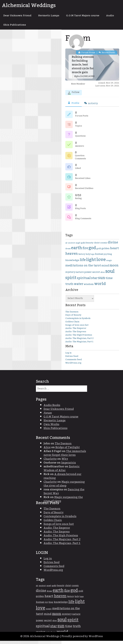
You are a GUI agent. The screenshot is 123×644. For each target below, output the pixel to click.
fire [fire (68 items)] (85, 251)
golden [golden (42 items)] (106, 252)
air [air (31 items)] (66, 246)
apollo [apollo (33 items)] (83, 246)
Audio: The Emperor (76, 331)
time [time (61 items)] (109, 281)
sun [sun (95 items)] (102, 281)
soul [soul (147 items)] (110, 274)
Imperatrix (69, 466)
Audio (8, 27)
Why (65, 462)
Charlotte (50, 462)
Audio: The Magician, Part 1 (79, 345)
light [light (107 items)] (91, 263)
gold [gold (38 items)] (99, 252)
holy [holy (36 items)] (88, 257)
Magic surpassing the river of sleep (64, 487)
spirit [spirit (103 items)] (71, 281)
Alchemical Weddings (29, 5)
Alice (47, 450)
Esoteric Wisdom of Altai (62, 471)
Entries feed (72, 359)
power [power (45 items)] (88, 275)
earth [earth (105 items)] (77, 251)
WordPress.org (73, 366)
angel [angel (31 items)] (78, 246)
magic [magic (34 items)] (109, 263)
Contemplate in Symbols (78, 321)
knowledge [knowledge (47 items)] (72, 263)
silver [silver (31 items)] (103, 275)
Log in (68, 356)
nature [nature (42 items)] (80, 275)
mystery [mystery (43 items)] (70, 275)
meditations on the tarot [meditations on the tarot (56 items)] (83, 269)
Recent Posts (107, 56)
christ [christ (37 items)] (97, 246)
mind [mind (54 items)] (105, 269)
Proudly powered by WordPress (82, 640)
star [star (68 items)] (94, 281)
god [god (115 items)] (92, 251)
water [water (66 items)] (79, 287)
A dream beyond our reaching (62, 479)
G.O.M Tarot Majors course (89, 16)
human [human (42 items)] (99, 257)
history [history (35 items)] (82, 257)
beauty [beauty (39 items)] (90, 246)
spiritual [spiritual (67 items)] (84, 281)
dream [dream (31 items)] (68, 252)
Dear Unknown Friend (19, 16)
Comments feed (74, 363)
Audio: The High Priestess (79, 338)
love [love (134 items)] (101, 263)
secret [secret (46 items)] (96, 275)
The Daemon (72, 315)
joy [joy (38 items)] (105, 257)
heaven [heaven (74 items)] (72, 257)
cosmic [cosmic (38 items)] (104, 246)
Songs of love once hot (77, 328)
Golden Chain (72, 325)
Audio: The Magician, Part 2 (79, 341)
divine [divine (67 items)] (113, 245)
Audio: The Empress (76, 335)
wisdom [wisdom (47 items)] (89, 287)
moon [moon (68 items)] (114, 268)
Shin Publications (32, 27)
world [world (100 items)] (100, 287)
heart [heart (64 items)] (114, 251)
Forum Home (87, 56)
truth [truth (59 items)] (69, 287)
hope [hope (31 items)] (92, 257)
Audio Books (52, 408)
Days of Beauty (73, 318)
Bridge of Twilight (68, 450)
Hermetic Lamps (53, 16)
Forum (48, 416)
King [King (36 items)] (110, 257)
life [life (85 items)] (83, 263)
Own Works (51, 427)
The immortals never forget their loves (65, 456)
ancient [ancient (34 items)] (72, 246)
